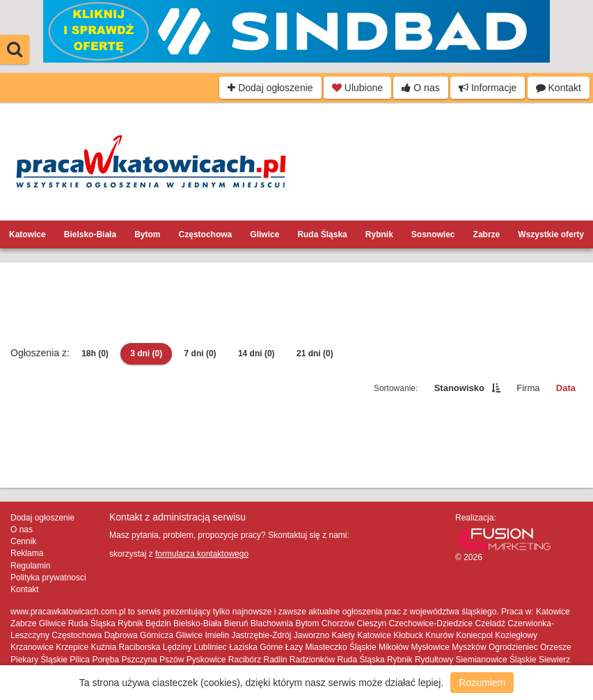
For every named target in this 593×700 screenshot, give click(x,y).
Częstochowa (206, 234)
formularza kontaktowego (202, 554)
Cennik (23, 541)
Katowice (27, 234)
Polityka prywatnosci (48, 578)
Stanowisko (459, 388)
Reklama (27, 553)
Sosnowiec (433, 234)
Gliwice (264, 234)
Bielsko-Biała (90, 234)
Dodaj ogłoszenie (270, 88)
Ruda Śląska (322, 234)
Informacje (488, 88)
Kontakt (559, 88)
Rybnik (379, 234)
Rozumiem (482, 683)
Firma (528, 388)
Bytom (147, 234)
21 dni (315, 353)
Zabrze (487, 234)
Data (566, 388)
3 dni (146, 353)
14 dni (256, 353)
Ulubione (357, 88)
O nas (420, 88)
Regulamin (30, 566)
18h (95, 353)
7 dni (200, 353)
